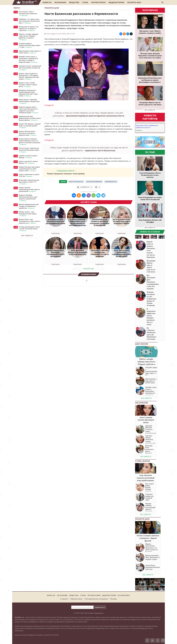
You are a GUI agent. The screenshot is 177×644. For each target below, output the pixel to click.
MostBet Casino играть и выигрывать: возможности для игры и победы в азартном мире (28, 59)
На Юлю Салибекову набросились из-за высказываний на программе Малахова (77, 222)
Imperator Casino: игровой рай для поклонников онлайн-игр (30, 68)
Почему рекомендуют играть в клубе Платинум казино (29, 229)
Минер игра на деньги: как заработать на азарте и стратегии (29, 29)
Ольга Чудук (51, 34)
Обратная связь (76, 599)
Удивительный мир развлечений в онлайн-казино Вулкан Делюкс (30, 118)
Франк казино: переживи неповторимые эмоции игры (29, 102)
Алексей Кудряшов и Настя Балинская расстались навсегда (150, 175)
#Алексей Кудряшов (94, 182)
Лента (17, 8)
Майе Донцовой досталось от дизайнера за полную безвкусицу (78, 252)
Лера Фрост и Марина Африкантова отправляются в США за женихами (100, 253)
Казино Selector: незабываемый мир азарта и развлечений (29, 190)
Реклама (113, 599)
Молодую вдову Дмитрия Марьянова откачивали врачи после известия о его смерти (150, 56)
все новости (150, 110)
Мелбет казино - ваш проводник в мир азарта (28, 214)
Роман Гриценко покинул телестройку (66, 173)
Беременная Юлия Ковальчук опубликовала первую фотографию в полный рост (150, 80)
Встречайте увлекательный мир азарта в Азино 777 (29, 182)
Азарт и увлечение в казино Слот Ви (29, 175)
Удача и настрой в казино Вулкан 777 (28, 162)
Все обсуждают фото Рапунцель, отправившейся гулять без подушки (56, 253)
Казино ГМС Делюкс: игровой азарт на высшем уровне (30, 126)
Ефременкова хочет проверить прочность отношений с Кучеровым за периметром (100, 222)
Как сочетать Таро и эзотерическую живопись (28, 14)
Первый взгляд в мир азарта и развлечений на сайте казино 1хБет (29, 169)
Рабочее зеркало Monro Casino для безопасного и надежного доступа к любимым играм (29, 110)
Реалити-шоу (134, 2)
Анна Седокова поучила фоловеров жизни (146, 420)
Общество (74, 2)
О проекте (64, 599)
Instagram (49, 105)
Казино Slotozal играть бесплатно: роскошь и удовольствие (28, 133)
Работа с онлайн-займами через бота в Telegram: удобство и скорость (28, 37)
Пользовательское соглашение (96, 599)
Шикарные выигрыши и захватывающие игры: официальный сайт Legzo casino (28, 93)
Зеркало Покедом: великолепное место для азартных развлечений (28, 198)
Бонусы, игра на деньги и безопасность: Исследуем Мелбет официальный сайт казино (29, 76)
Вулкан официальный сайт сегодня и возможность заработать (29, 206)
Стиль (85, 2)
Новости (47, 2)
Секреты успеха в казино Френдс (28, 157)
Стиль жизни (143, 461)
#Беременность (111, 182)
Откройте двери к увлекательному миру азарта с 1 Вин (30, 45)
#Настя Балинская (76, 182)
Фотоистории (98, 2)
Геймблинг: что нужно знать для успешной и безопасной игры (29, 21)
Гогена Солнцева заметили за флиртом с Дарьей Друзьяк (148, 538)
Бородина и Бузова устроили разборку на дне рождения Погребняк (55, 221)
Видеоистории (117, 2)
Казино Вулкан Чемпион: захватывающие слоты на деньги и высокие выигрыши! (30, 142)
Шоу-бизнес (142, 344)
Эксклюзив (60, 2)
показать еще (89, 269)
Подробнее (55, 233)
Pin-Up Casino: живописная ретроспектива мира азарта (29, 150)
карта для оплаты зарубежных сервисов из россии (147, 126)
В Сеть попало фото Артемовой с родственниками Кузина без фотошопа (122, 253)
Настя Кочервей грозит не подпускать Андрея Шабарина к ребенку (122, 221)
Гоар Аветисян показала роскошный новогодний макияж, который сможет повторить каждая (146, 480)
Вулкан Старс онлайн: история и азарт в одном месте (28, 85)
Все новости (27, 236)
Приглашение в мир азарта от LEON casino (30, 52)
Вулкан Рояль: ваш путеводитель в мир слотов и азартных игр (30, 221)
